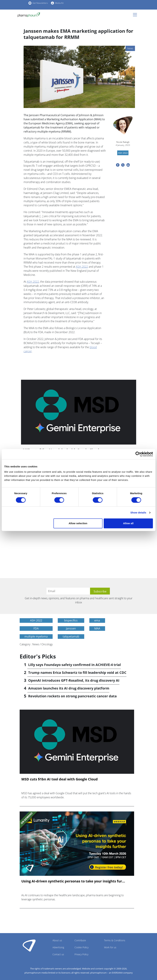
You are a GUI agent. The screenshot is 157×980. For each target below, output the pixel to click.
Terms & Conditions (115, 940)
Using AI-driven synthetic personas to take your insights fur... (73, 881)
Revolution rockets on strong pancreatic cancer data (72, 696)
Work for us (110, 947)
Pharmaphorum (29, 945)
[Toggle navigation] (136, 15)
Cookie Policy (81, 947)
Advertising (58, 947)
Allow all (128, 523)
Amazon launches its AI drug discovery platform (69, 688)
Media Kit (59, 3)
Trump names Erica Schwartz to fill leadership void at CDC (77, 673)
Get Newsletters (40, 3)
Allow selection (78, 523)
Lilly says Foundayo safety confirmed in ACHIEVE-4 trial (74, 665)
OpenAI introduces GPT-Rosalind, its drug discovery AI (74, 680)
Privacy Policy (81, 954)
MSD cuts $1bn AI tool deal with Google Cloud (60, 779)
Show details (138, 513)
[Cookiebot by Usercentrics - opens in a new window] (138, 454)
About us (57, 940)
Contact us (58, 954)
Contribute (80, 940)
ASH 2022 (82, 267)
